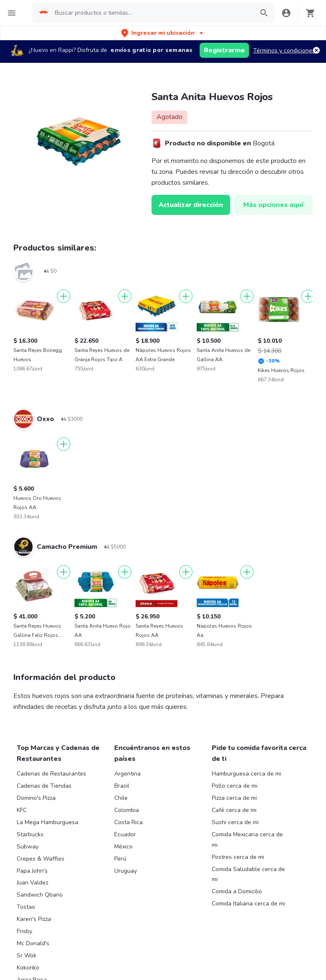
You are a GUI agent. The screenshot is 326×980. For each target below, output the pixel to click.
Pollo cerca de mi (235, 786)
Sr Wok (27, 955)
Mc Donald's (33, 943)
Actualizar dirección (191, 205)
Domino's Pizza (36, 798)
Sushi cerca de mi (235, 822)
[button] (163, 33)
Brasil (122, 786)
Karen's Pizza (34, 919)
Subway (28, 847)
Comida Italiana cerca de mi (248, 904)
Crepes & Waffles (41, 859)
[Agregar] (64, 296)
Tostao (26, 907)
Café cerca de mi (234, 810)
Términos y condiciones (284, 50)
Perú (120, 859)
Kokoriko (28, 968)
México (123, 847)
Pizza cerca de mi (234, 798)
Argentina (127, 774)
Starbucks (30, 834)
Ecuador (125, 834)
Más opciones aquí (273, 205)
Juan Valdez (32, 883)
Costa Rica (128, 822)
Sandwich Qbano (40, 895)
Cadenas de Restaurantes (51, 774)
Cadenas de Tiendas (44, 786)
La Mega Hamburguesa (47, 822)
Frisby (24, 931)
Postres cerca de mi (238, 857)
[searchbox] (152, 13)
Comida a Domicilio (237, 891)
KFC (22, 810)
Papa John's (32, 871)
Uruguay (126, 871)
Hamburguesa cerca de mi (246, 774)
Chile (121, 798)
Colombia (127, 810)
